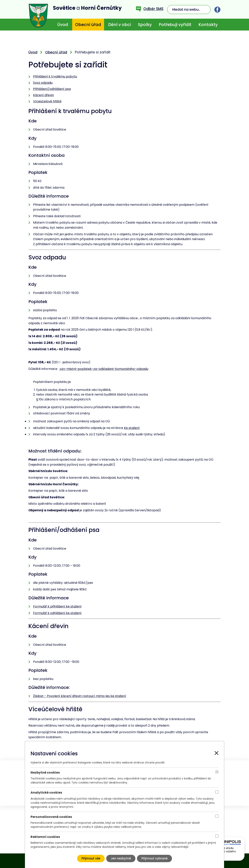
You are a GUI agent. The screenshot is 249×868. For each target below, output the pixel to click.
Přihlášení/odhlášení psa (52, 89)
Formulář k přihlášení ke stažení (57, 606)
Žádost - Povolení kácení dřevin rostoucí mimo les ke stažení (80, 696)
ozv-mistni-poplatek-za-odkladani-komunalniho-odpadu (104, 369)
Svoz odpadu (43, 83)
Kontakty (208, 25)
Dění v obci (120, 25)
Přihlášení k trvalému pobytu (55, 76)
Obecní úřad (88, 25)
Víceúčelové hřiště (47, 101)
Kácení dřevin (43, 95)
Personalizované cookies (51, 817)
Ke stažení (132, 428)
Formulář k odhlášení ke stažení (57, 613)
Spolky (145, 25)
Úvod (63, 25)
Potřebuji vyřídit (175, 25)
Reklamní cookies (45, 837)
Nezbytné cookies (45, 773)
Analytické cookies (46, 793)
